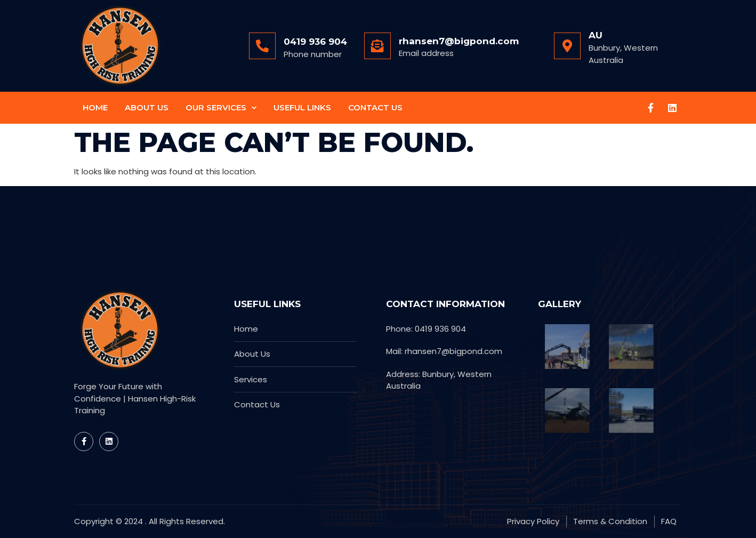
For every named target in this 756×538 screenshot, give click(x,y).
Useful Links (302, 107)
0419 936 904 (315, 42)
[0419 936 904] (262, 46)
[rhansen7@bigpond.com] (377, 46)
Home (95, 107)
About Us (147, 107)
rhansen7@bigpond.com (459, 41)
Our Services (221, 108)
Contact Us (375, 107)
